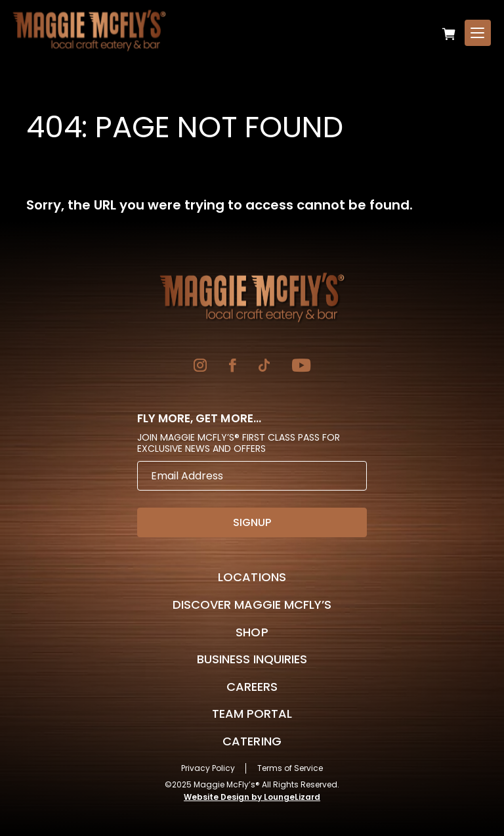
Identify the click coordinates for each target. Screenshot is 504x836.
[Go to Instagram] (200, 367)
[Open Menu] (478, 33)
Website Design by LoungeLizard (252, 797)
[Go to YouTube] (301, 367)
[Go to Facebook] (233, 367)
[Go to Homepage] (252, 297)
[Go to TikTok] (264, 367)
